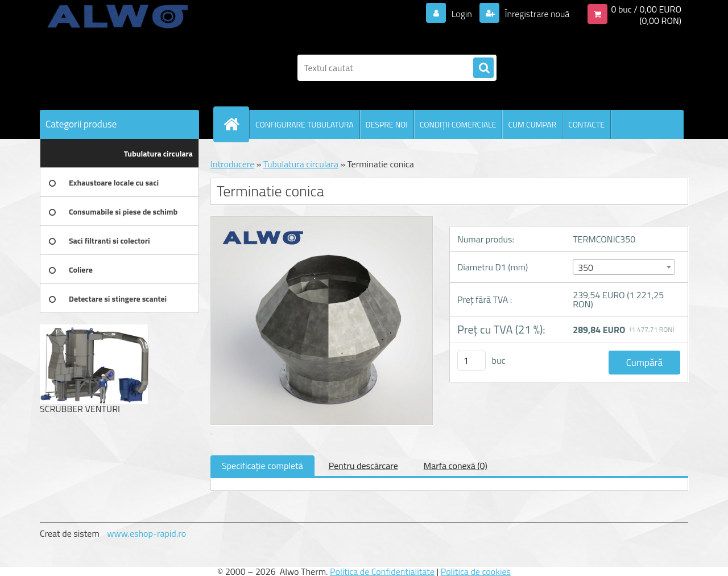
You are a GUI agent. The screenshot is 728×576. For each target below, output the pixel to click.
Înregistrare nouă (536, 14)
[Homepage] (236, 124)
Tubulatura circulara (301, 164)
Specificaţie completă (262, 466)
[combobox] (624, 267)
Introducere (232, 164)
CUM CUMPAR (532, 124)
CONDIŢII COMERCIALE (458, 124)
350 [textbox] (586, 268)
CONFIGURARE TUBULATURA (305, 124)
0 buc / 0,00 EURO (646, 9)
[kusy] (471, 361)
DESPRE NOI (387, 124)
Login (462, 14)
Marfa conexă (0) (456, 466)
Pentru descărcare (363, 466)
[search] (483, 68)
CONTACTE (586, 124)
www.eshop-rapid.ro (146, 533)
